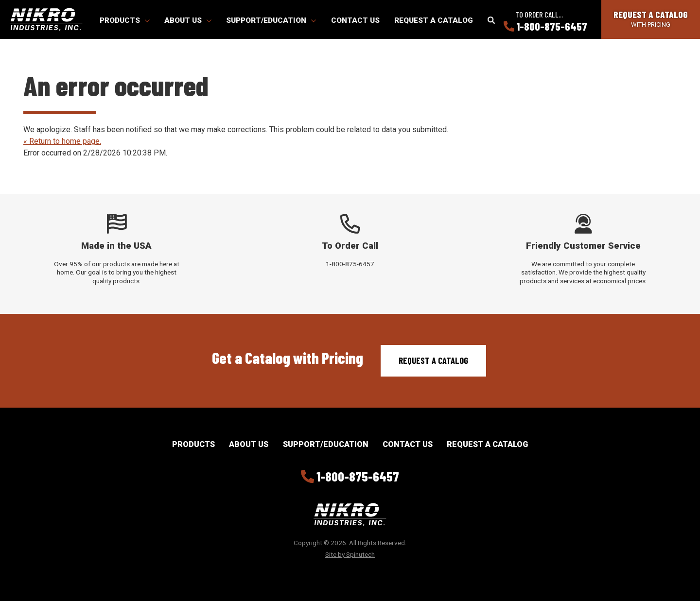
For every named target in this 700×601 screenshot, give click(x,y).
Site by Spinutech (350, 554)
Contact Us (355, 20)
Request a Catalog (434, 20)
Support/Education (271, 20)
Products (125, 20)
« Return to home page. (62, 141)
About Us (188, 20)
